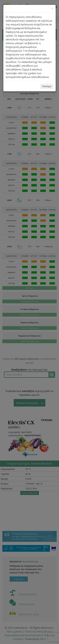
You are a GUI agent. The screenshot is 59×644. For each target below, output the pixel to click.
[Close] (52, 9)
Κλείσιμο (47, 86)
